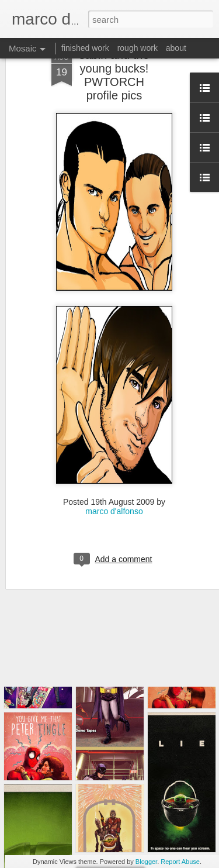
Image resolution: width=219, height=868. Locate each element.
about (176, 48)
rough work (138, 48)
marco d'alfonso (114, 478)
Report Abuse (180, 862)
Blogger (146, 862)
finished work (85, 48)
